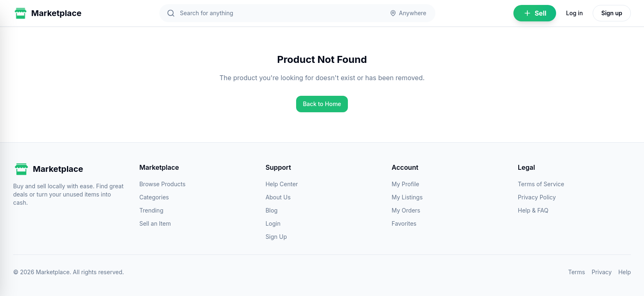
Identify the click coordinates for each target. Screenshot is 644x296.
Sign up (612, 13)
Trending (151, 210)
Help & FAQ (533, 210)
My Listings (407, 197)
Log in (574, 13)
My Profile (406, 184)
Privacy (601, 272)
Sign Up (276, 237)
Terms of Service (541, 184)
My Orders (406, 210)
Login (273, 223)
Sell (535, 13)
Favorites (404, 223)
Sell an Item (155, 223)
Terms (576, 272)
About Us (278, 197)
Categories (154, 197)
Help (624, 272)
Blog (271, 210)
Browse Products (162, 184)
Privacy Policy (537, 197)
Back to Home (322, 104)
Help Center (282, 184)
